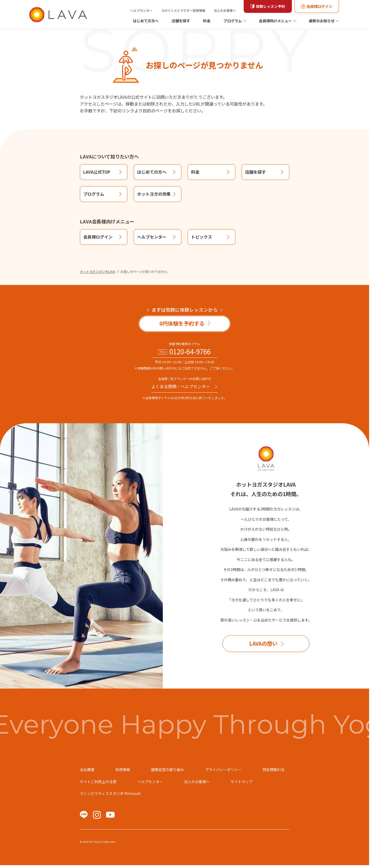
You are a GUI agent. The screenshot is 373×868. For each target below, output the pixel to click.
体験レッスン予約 (270, 6)
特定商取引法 (274, 770)
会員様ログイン (319, 6)
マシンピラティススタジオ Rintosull (110, 793)
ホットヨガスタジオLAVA (98, 271)
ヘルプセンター (141, 10)
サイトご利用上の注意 (98, 782)
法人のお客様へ (225, 10)
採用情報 (123, 770)
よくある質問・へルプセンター (181, 386)
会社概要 (87, 770)
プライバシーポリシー (223, 770)
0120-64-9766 (190, 351)
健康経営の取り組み (168, 770)
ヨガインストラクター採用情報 (183, 10)
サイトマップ (242, 782)
